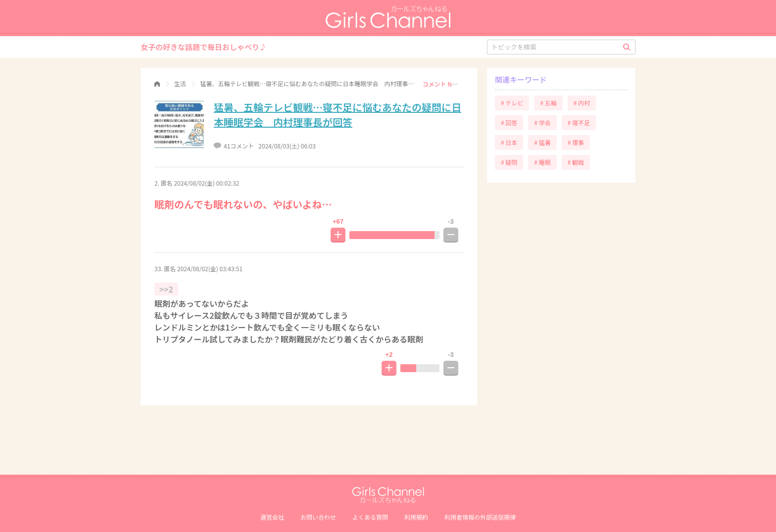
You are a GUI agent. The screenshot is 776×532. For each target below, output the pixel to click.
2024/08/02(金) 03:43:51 (210, 268)
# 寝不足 (579, 122)
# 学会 (542, 122)
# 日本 (509, 142)
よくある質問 (370, 517)
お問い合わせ (318, 517)
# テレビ (512, 103)
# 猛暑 (542, 142)
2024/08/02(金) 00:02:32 (206, 183)
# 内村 (582, 103)
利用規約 (416, 517)
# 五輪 (548, 103)
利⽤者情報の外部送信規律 (480, 517)
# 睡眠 (542, 162)
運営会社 (272, 517)
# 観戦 (576, 162)
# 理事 (576, 142)
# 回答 (509, 122)
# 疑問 (509, 162)
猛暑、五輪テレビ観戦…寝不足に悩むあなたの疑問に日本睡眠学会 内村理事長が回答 (338, 115)
